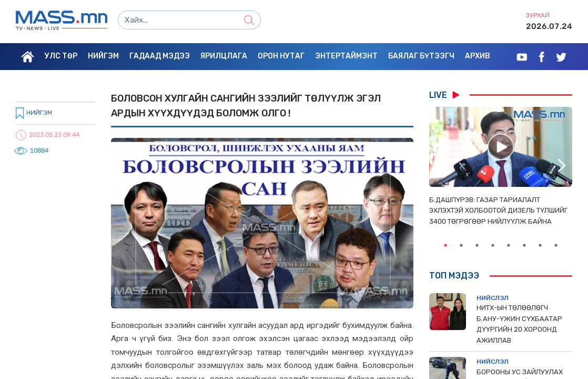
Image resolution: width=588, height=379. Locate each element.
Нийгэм (103, 56)
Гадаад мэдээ (160, 56)
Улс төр (61, 56)
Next (562, 166)
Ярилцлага (224, 56)
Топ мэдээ (454, 276)
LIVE (444, 94)
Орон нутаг (281, 56)
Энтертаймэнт (346, 56)
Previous (440, 166)
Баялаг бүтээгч (421, 56)
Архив (478, 56)
